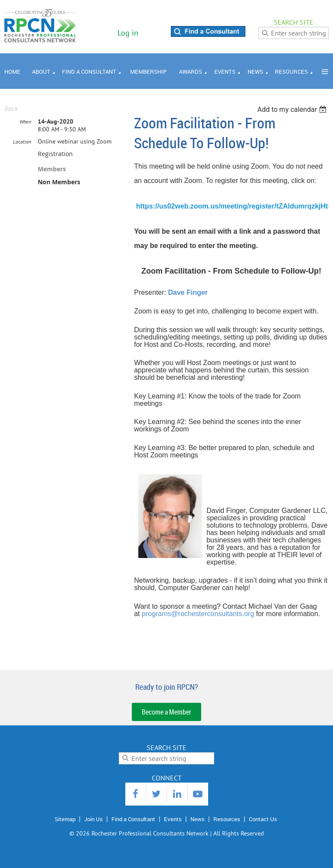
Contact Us (263, 819)
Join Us (93, 819)
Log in (128, 33)
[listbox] (293, 109)
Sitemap (65, 819)
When (25, 122)
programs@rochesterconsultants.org (198, 614)
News (198, 819)
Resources (227, 819)
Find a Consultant (133, 819)
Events (173, 819)
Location (22, 142)
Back (11, 108)
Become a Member (166, 712)
